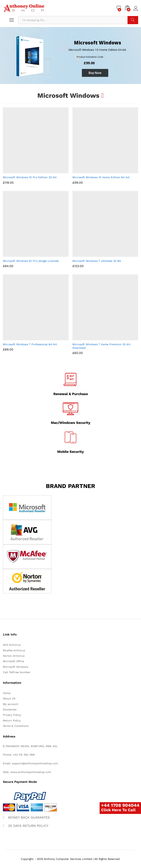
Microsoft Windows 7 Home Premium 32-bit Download (101, 346)
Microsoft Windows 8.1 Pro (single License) (31, 261)
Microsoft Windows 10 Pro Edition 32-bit (30, 177)
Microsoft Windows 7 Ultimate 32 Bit (97, 261)
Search (133, 20)
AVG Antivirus (12, 645)
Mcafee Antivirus (14, 650)
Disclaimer (10, 709)
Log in (136, 8)
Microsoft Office (13, 661)
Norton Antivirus (14, 656)
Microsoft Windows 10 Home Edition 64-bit (101, 177)
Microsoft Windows (16, 667)
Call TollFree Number (17, 672)
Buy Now (95, 73)
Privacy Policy (12, 715)
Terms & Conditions (16, 726)
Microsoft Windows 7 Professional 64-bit (30, 344)
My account (11, 704)
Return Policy (12, 720)
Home (7, 693)
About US (9, 698)
